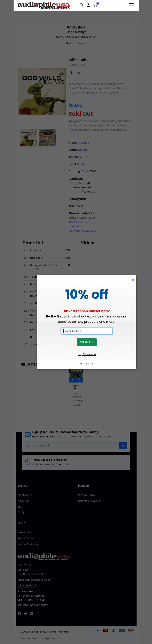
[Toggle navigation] (131, 5)
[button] (82, 5)
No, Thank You (87, 354)
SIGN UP (87, 342)
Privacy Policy (87, 363)
